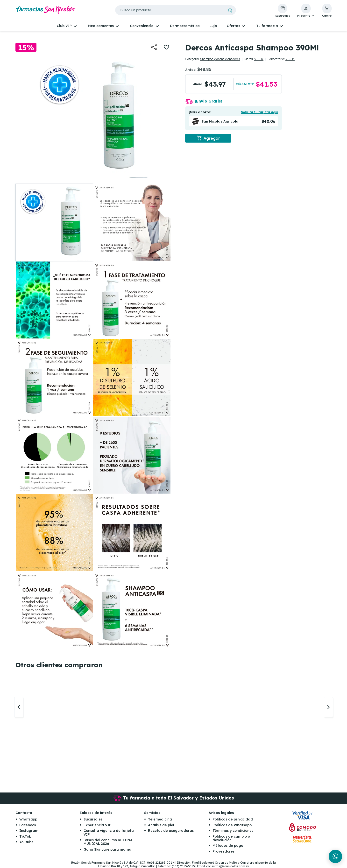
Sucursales (93, 819)
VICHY (259, 59)
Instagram (29, 831)
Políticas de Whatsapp (232, 825)
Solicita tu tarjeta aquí (260, 112)
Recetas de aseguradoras (171, 831)
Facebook (28, 825)
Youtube (26, 842)
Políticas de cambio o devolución (231, 838)
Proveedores (223, 851)
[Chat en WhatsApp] (335, 856)
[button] (306, 11)
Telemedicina (160, 819)
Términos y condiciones (233, 831)
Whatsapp (28, 819)
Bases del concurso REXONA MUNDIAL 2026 (108, 842)
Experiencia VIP (97, 825)
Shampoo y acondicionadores (220, 59)
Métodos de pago (228, 846)
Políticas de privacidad (233, 819)
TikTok (25, 836)
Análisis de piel (161, 825)
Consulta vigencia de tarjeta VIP (109, 832)
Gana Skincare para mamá (107, 849)
